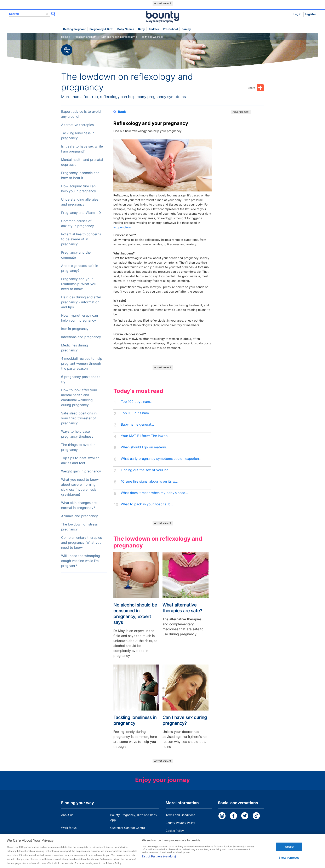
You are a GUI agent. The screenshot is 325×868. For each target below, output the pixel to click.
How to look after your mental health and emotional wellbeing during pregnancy (79, 398)
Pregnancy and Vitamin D (81, 213)
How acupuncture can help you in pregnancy (79, 189)
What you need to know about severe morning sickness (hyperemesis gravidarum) (80, 487)
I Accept (289, 850)
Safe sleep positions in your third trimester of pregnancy (79, 418)
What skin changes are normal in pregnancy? (79, 505)
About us (67, 815)
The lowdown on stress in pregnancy (81, 527)
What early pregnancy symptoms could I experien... (161, 459)
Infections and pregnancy (81, 337)
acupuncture (122, 227)
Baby (141, 29)
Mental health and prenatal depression (82, 162)
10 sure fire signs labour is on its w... (149, 481)
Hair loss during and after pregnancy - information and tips (81, 302)
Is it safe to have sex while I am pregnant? (82, 149)
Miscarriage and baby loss (128, 836)
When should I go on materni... (145, 447)
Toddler (154, 29)
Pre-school (170, 29)
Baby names (126, 29)
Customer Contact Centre (128, 828)
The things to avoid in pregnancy (78, 447)
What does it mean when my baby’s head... (154, 493)
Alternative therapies (77, 125)
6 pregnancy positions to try (81, 379)
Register (310, 14)
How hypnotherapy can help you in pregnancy (79, 318)
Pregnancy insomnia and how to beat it (80, 175)
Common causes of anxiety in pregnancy (78, 223)
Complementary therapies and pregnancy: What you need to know (81, 543)
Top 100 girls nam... (136, 413)
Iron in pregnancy (75, 329)
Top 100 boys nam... (137, 402)
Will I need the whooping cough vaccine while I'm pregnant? (81, 561)
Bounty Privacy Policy (180, 823)
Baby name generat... (137, 424)
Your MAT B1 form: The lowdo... (146, 436)
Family (186, 29)
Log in (297, 14)
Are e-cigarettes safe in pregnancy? (80, 268)
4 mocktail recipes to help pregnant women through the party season (82, 364)
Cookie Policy (175, 831)
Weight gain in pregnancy (81, 471)
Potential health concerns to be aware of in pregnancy (81, 239)
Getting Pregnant (74, 29)
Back (120, 112)
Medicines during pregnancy (75, 348)
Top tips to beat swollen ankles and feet (80, 461)
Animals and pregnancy (79, 516)
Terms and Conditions (180, 815)
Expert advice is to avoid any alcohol (81, 114)
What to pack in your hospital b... (147, 504)
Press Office (69, 836)
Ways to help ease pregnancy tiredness (77, 434)
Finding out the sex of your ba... (146, 470)
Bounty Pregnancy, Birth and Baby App (134, 817)
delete (47, 14)
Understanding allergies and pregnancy (80, 202)
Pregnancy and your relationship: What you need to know (79, 284)
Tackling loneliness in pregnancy (78, 136)
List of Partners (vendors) (159, 860)
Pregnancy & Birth (101, 29)
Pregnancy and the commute (76, 255)
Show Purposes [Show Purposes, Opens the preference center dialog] (289, 861)
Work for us (69, 828)
